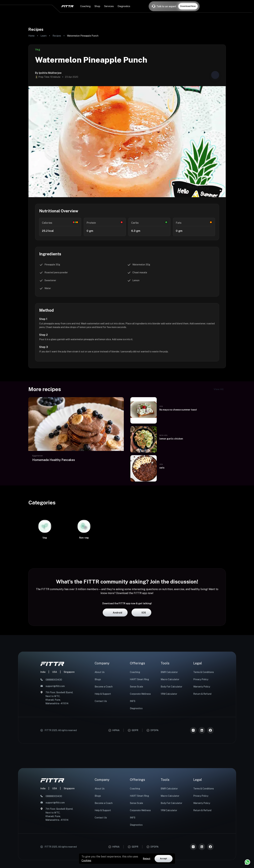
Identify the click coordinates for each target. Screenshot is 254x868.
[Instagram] (193, 788)
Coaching (135, 730)
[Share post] (215, 75)
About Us (100, 730)
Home (31, 36)
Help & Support (103, 752)
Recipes (57, 36)
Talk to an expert (166, 6)
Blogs (98, 737)
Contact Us (101, 759)
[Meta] (210, 788)
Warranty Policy (202, 745)
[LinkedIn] (202, 788)
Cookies (86, 861)
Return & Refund (202, 752)
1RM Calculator (169, 752)
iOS (141, 670)
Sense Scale (136, 745)
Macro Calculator (170, 737)
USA (55, 730)
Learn (44, 36)
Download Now (188, 6)
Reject (147, 859)
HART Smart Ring (139, 737)
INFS (133, 759)
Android (115, 670)
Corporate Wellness (140, 752)
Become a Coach (104, 745)
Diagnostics (136, 766)
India (43, 730)
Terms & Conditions (204, 730)
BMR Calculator (169, 730)
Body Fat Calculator (171, 745)
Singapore (69, 730)
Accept (164, 859)
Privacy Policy (201, 737)
